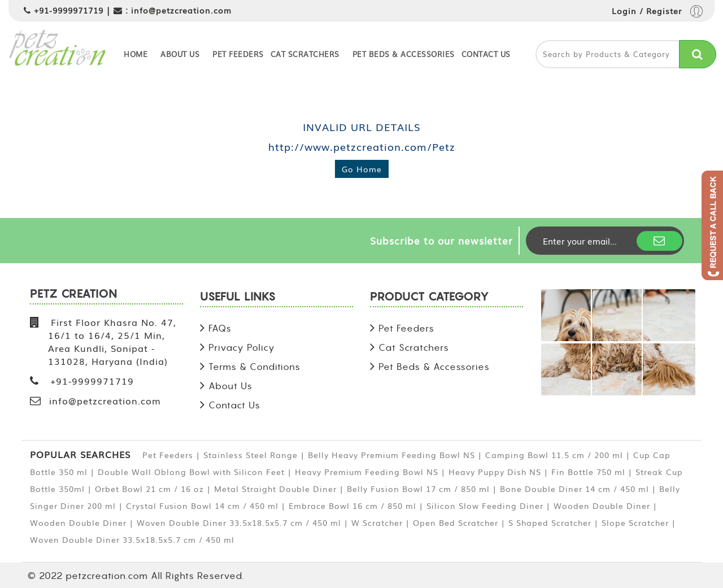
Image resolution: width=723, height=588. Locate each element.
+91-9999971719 (69, 10)
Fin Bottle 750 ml (588, 472)
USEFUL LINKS (238, 297)
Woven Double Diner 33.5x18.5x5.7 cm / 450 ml (239, 522)
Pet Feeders (238, 54)
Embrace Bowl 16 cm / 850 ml (352, 506)
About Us (180, 54)
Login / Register (657, 12)
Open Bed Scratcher (456, 522)
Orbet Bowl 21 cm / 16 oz (149, 489)
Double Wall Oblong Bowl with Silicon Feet (191, 472)
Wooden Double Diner (602, 506)
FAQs (220, 328)
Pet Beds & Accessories (404, 54)
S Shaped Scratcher (550, 522)
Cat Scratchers (305, 54)
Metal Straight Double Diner (275, 489)
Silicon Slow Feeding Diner (485, 506)
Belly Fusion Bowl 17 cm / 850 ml (418, 489)
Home (136, 54)
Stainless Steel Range (251, 455)
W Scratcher (377, 522)
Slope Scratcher (635, 522)
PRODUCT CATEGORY (430, 297)
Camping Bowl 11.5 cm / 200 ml (554, 455)
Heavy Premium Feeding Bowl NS (367, 472)
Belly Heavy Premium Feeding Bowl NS (391, 455)
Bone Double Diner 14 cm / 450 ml (574, 489)
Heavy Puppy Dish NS (495, 472)
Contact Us (486, 54)
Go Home (362, 169)
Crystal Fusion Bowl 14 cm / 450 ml (202, 506)
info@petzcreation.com (181, 10)
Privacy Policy (242, 347)
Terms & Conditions (254, 367)
